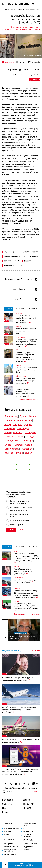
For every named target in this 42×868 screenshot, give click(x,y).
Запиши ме (36, 792)
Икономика (8, 800)
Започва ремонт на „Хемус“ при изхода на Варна (25, 581)
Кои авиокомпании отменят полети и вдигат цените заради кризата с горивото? (19, 710)
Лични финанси (20, 337)
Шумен (19, 453)
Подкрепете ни (28, 847)
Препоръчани (32, 309)
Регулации (19, 313)
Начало (7, 9)
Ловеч (8, 433)
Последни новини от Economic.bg (27, 614)
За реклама (8, 824)
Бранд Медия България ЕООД (28, 840)
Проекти (27, 808)
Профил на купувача (11, 847)
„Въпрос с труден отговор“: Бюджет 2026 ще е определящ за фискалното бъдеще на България (26, 357)
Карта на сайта (28, 831)
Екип (25, 829)
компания (34, 256)
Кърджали (10, 428)
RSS (36, 784)
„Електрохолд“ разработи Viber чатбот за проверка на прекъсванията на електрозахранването (20, 772)
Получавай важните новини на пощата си (21, 788)
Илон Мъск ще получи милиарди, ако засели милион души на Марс (26, 571)
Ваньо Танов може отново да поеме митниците (22, 638)
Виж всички (36, 651)
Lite (4, 808)
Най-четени (20, 309)
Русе (18, 441)
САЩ (17, 261)
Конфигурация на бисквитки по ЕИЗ (10, 851)
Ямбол (29, 453)
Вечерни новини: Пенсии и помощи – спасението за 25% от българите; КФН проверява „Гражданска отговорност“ (26, 558)
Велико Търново (14, 420)
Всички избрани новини (29, 400)
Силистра (28, 441)
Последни (9, 309)
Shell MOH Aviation (30, 252)
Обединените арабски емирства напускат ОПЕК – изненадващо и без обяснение (26, 607)
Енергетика (17, 588)
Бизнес (13, 9)
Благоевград (11, 416)
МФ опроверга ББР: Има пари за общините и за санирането (25, 381)
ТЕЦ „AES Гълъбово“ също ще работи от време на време (26, 370)
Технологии (28, 804)
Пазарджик (30, 433)
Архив (21, 530)
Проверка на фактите (11, 829)
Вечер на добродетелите (14, 256)
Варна (33, 416)
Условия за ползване (30, 844)
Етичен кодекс (9, 839)
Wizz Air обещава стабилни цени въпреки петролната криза (27, 331)
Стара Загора (12, 449)
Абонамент (8, 831)
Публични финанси (21, 350)
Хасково (9, 453)
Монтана (18, 433)
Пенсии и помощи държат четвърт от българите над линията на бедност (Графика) (26, 343)
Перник (10, 437)
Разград (9, 441)
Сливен (8, 445)
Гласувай (11, 530)
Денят (16, 551)
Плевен (20, 437)
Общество (7, 804)
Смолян (19, 445)
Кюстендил (23, 428)
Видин (28, 420)
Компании (21, 9)
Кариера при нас (10, 844)
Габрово (18, 424)
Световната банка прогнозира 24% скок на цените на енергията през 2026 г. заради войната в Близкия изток (27, 594)
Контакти (7, 834)
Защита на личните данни (30, 825)
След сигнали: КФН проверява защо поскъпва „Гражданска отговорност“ (26, 319)
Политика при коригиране (28, 835)
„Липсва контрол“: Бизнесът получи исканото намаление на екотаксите (26, 393)
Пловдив (31, 437)
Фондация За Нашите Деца (15, 265)
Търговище (27, 449)
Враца (8, 424)
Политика (17, 601)
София (29, 445)
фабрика (27, 261)
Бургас (24, 416)
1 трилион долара (11, 252)
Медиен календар (10, 855)
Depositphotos (29, 866)
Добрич (28, 424)
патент (7, 261)
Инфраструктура (19, 577)
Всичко (6, 812)
